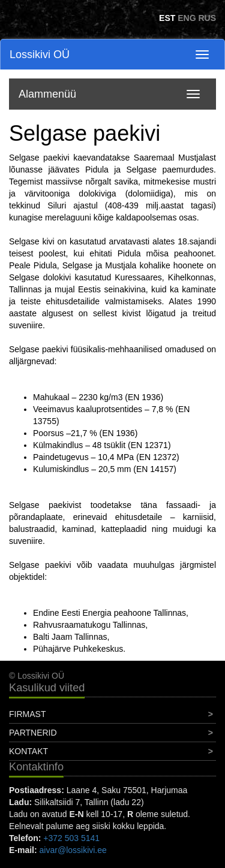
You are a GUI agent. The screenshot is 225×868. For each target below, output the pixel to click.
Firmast (27, 714)
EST (167, 18)
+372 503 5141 (71, 838)
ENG (187, 18)
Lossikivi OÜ (40, 55)
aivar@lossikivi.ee (73, 850)
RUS (207, 18)
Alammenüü (47, 94)
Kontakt (28, 751)
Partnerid (33, 733)
